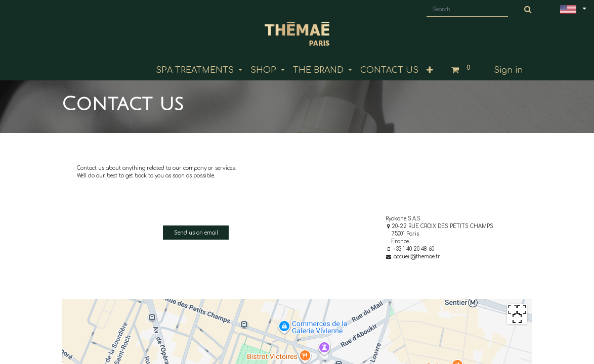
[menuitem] (389, 70)
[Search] (528, 10)
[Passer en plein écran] (517, 314)
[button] (430, 70)
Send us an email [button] (196, 233)
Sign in (508, 70)
